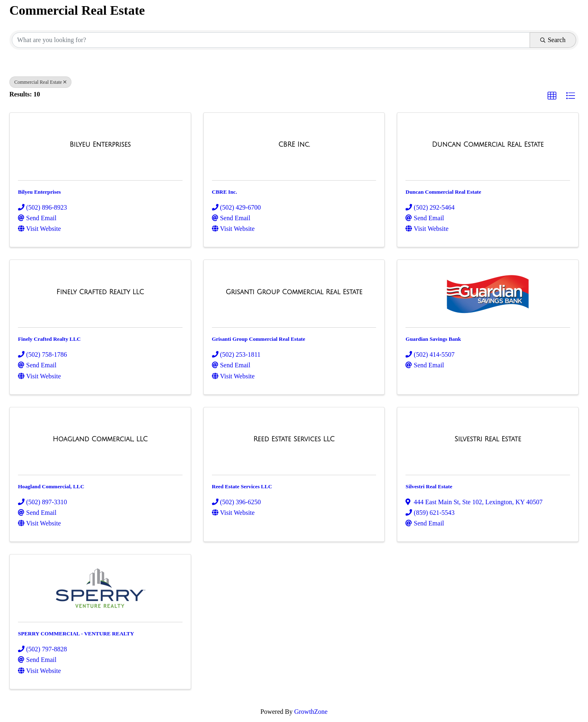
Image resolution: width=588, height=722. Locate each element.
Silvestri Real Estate (429, 486)
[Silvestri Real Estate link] (488, 439)
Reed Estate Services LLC (242, 486)
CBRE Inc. (225, 192)
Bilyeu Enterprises (39, 192)
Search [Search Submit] (553, 40)
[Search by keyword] (271, 40)
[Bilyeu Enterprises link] (100, 145)
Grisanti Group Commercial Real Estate (259, 339)
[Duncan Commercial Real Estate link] (488, 145)
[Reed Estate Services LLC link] (294, 439)
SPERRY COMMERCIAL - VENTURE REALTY (76, 634)
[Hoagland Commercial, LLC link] (100, 439)
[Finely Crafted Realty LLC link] (100, 292)
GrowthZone (311, 712)
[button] (552, 96)
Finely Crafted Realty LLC (49, 339)
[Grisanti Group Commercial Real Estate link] (294, 292)
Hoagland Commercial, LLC (51, 486)
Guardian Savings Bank (433, 339)
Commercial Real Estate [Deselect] (40, 82)
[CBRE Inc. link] (294, 145)
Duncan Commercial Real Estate (443, 192)
